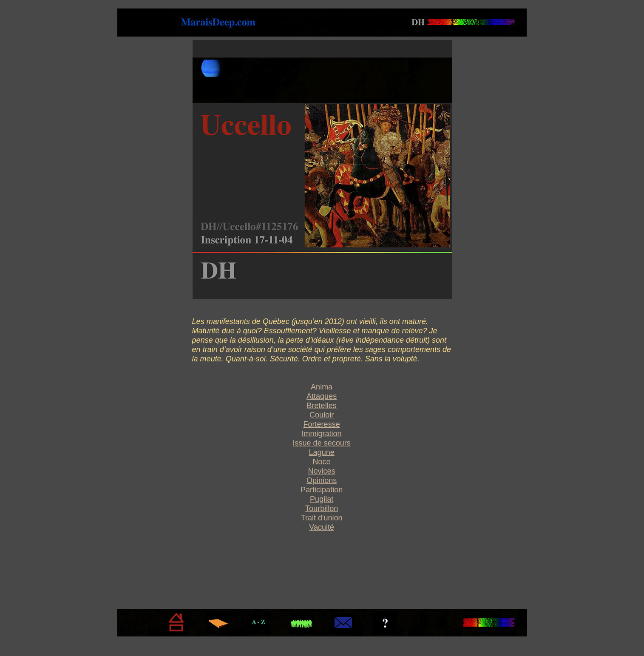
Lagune (322, 452)
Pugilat (322, 499)
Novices (322, 471)
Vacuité (322, 527)
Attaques (322, 396)
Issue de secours (322, 443)
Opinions (322, 480)
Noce (322, 462)
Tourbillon (322, 508)
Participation (322, 490)
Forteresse (322, 424)
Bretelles (322, 406)
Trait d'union (322, 518)
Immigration (322, 434)
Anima (322, 387)
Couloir (322, 415)
